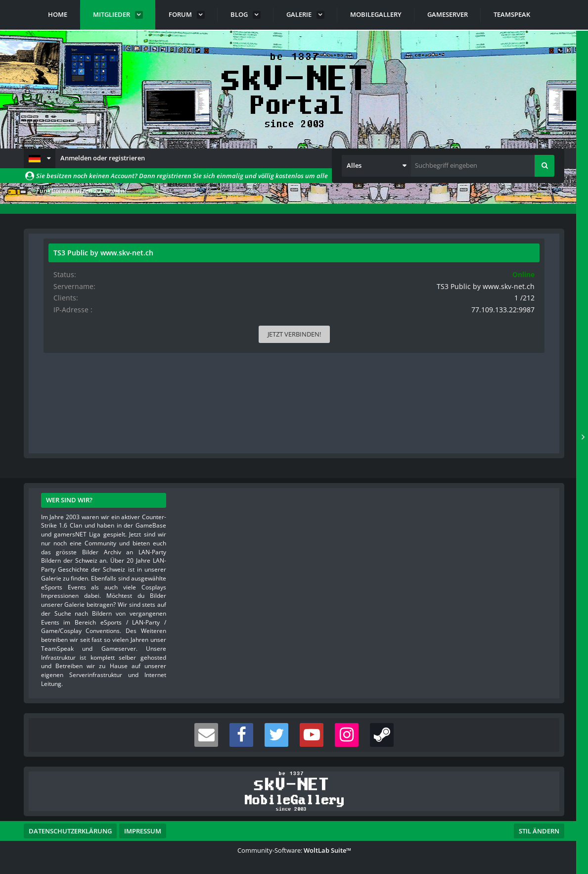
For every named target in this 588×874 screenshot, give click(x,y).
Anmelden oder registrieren (103, 158)
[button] (40, 158)
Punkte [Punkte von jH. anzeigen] (49, 380)
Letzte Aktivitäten (131, 418)
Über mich (254, 418)
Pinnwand (65, 418)
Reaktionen (199, 418)
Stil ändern (539, 830)
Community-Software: (294, 849)
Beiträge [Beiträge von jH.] (91, 380)
